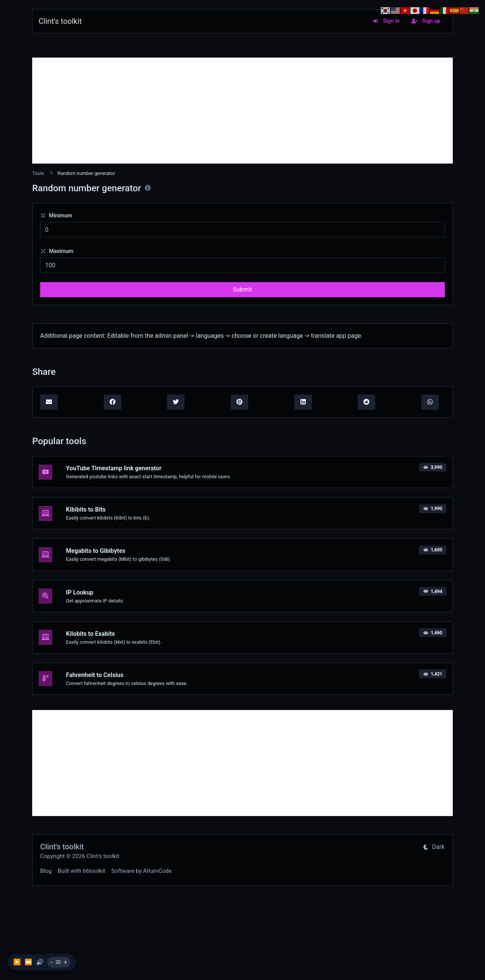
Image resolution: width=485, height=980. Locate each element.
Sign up (426, 21)
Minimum (56, 216)
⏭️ (28, 962)
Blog (46, 871)
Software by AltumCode (142, 871)
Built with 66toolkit (81, 871)
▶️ (17, 962)
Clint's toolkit (60, 21)
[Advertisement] (242, 111)
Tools (38, 173)
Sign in (386, 21)
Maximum (57, 251)
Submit (242, 289)
